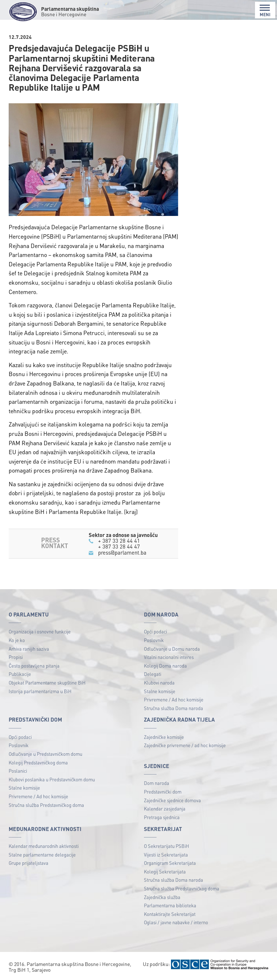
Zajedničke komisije (164, 737)
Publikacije (20, 674)
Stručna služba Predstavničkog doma (46, 805)
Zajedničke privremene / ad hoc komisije (185, 745)
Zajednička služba (162, 897)
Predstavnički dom (163, 792)
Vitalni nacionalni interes (169, 657)
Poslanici (18, 771)
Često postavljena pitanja (34, 666)
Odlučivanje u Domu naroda (172, 649)
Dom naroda (157, 783)
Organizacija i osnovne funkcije (40, 631)
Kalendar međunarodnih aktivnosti (44, 846)
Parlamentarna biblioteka (170, 905)
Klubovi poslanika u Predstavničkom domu (52, 779)
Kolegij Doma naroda (165, 666)
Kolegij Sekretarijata (165, 871)
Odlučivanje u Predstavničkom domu (45, 754)
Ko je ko (17, 640)
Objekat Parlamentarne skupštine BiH (47, 683)
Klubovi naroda (159, 683)
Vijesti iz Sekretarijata (166, 855)
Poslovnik (154, 640)
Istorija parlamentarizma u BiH (40, 691)
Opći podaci (155, 631)
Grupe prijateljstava (28, 863)
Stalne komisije (160, 691)
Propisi (16, 657)
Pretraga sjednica (162, 817)
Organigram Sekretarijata (170, 863)
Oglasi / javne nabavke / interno (176, 922)
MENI (265, 11)
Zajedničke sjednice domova (172, 800)
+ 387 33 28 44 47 (119, 546)
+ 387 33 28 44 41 (119, 541)
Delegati (153, 674)
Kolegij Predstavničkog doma (38, 762)
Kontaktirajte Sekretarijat (170, 914)
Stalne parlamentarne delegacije (42, 855)
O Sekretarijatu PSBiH (166, 846)
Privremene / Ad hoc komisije (174, 699)
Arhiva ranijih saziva (29, 649)
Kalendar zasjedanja (165, 809)
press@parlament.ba (122, 552)
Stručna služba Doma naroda (173, 708)
